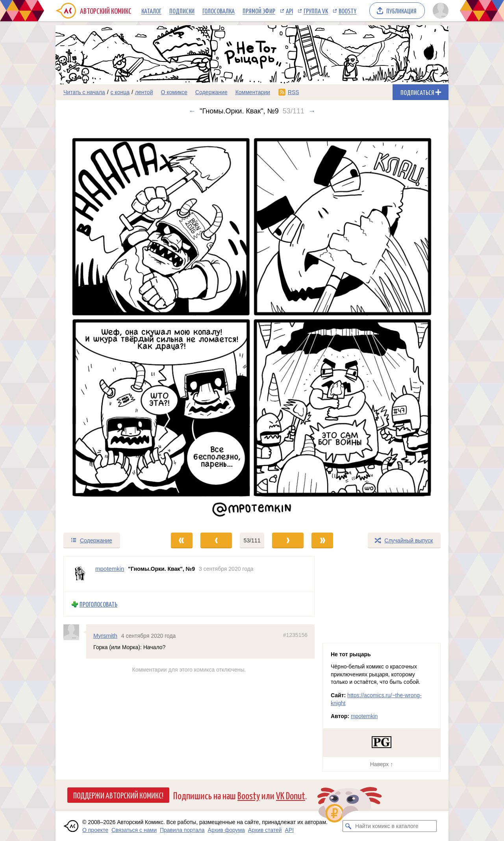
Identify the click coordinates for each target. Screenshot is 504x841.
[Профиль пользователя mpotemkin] (80, 574)
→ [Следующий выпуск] (312, 111)
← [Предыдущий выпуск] (192, 111)
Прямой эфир (259, 11)
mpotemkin (364, 716)
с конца (120, 92)
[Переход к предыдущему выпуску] (105, 324)
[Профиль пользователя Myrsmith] (75, 632)
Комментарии (253, 92)
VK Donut (291, 795)
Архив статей (265, 830)
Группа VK (316, 11)
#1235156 (295, 635)
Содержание (211, 92)
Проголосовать (98, 604)
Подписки (182, 11)
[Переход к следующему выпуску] (252, 324)
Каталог (151, 11)
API (289, 11)
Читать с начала (84, 92)
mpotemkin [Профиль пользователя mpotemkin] (110, 569)
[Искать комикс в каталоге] (348, 826)
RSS (294, 92)
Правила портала (182, 830)
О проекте (95, 830)
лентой (144, 92)
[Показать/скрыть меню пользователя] (439, 11)
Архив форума (226, 830)
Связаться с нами (134, 830)
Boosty (347, 11)
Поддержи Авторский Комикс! (118, 795)
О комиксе (174, 92)
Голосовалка (219, 11)
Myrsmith (105, 636)
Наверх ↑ (382, 764)
